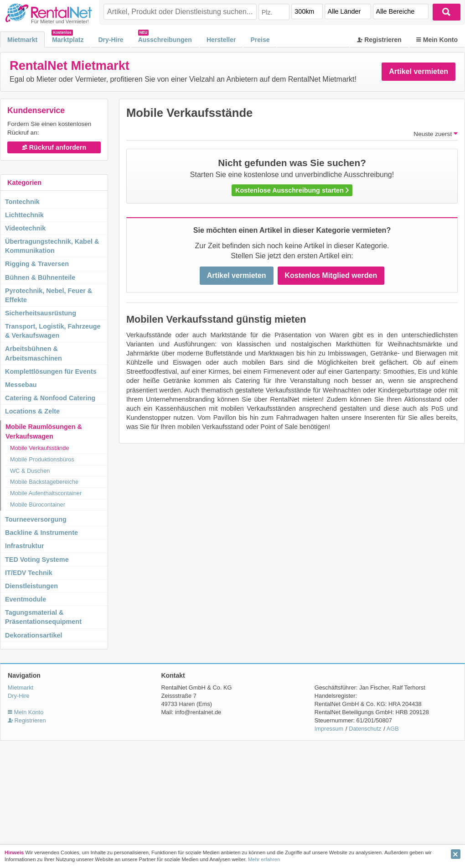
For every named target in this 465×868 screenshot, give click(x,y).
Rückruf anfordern (54, 147)
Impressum (329, 729)
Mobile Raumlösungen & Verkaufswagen (44, 431)
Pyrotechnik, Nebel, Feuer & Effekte (49, 295)
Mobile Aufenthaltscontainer (46, 493)
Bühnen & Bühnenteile (40, 277)
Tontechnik (22, 202)
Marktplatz (68, 40)
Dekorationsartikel (34, 635)
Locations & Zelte (32, 411)
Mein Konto (437, 40)
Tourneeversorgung (36, 519)
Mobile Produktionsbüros (42, 459)
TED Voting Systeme (37, 559)
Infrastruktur (25, 546)
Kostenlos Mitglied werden (331, 275)
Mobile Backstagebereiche (44, 482)
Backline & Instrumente (41, 533)
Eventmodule (26, 599)
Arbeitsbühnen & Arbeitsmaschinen (34, 353)
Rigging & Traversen (37, 264)
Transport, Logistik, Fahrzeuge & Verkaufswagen (53, 331)
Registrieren (379, 40)
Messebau (21, 385)
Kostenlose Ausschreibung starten (292, 190)
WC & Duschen (30, 471)
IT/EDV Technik (29, 573)
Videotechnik (25, 228)
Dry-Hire (111, 40)
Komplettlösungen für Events (51, 371)
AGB (393, 729)
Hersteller (221, 40)
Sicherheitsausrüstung (41, 313)
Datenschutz (365, 729)
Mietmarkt (22, 40)
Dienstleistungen (31, 586)
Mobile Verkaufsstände (39, 448)
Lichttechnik (24, 215)
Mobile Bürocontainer (38, 505)
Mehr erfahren (264, 859)
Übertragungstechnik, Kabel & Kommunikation (52, 246)
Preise (260, 40)
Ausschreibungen (165, 40)
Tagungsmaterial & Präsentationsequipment (43, 617)
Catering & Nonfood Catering (50, 398)
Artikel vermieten (418, 71)
